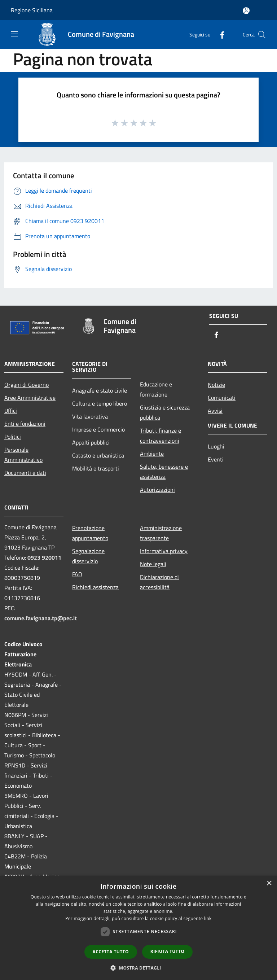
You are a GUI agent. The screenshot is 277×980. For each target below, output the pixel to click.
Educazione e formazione (156, 389)
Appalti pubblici (91, 442)
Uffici (11, 411)
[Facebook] (219, 34)
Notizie (216, 385)
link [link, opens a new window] (208, 918)
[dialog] (138, 928)
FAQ (77, 574)
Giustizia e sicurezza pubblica (165, 412)
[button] (138, 968)
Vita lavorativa (90, 416)
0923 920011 (44, 557)
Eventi (216, 459)
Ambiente (152, 454)
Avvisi (215, 411)
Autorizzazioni (157, 490)
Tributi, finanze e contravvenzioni (161, 436)
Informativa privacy (164, 551)
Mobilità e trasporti (96, 468)
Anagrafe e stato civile (100, 390)
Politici (13, 437)
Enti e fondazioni (25, 424)
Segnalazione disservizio (88, 556)
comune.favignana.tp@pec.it (41, 618)
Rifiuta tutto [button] (168, 951)
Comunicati (222, 398)
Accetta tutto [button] (111, 952)
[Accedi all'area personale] (246, 11)
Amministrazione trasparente (161, 533)
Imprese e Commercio (98, 429)
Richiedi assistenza (95, 587)
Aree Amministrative (30, 398)
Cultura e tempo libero (100, 403)
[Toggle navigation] (14, 34)
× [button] (269, 883)
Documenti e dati (25, 473)
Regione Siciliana (32, 10)
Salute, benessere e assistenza (164, 472)
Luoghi (216, 446)
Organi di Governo (27, 385)
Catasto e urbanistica (98, 455)
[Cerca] (262, 35)
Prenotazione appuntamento (90, 533)
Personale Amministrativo (23, 455)
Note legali (153, 564)
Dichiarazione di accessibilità (159, 582)
